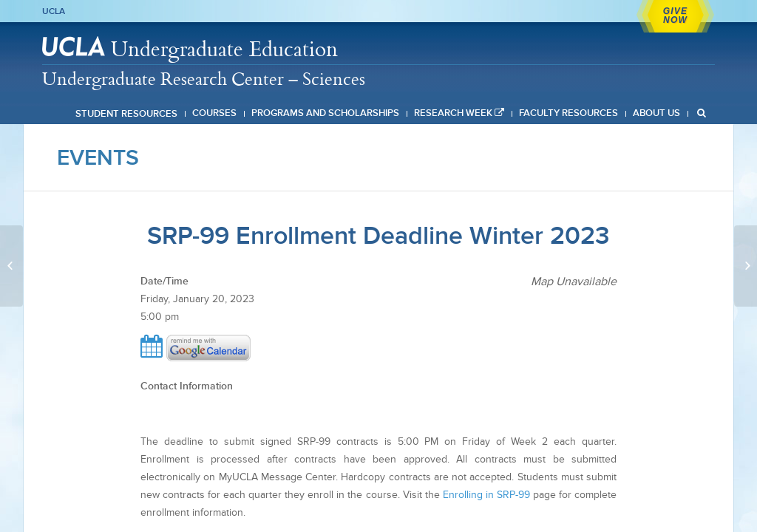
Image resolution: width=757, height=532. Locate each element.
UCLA (54, 11)
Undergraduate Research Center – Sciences (204, 78)
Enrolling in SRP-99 (486, 495)
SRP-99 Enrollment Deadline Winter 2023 (378, 235)
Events (98, 157)
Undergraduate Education (224, 48)
